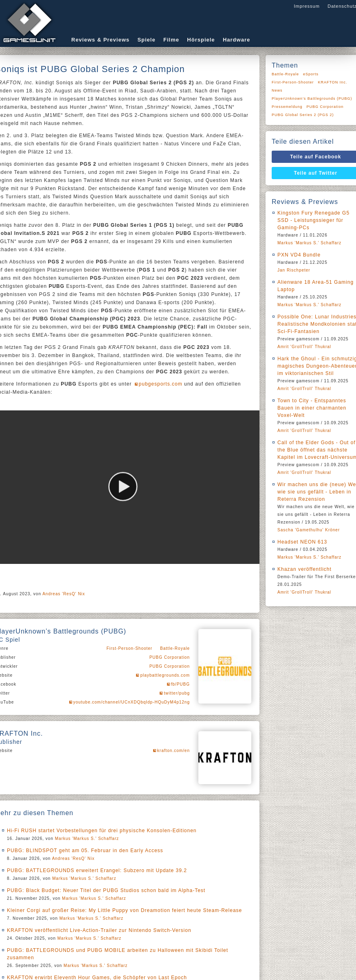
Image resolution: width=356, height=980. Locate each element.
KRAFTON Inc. (333, 82)
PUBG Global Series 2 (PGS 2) (303, 115)
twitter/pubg (177, 693)
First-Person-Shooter (129, 648)
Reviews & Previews (100, 40)
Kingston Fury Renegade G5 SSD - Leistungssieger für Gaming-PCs (313, 220)
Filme (171, 40)
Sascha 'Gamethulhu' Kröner (309, 530)
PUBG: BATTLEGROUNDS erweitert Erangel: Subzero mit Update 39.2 (97, 870)
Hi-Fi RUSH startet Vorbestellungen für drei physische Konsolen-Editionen (102, 831)
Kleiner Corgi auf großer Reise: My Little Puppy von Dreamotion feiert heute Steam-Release (124, 910)
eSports (311, 74)
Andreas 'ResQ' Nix (64, 594)
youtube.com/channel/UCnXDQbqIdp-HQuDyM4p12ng (132, 702)
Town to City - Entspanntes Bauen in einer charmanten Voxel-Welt (312, 408)
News (277, 90)
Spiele (146, 40)
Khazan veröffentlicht (304, 569)
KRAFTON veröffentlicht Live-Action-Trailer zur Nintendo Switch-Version (99, 930)
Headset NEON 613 (302, 542)
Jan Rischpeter (294, 270)
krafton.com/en (174, 751)
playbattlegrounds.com (165, 675)
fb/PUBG (180, 684)
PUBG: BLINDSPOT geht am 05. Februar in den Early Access (85, 851)
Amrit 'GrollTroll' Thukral (304, 347)
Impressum (307, 6)
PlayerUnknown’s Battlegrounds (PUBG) (312, 99)
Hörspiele (201, 40)
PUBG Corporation (170, 657)
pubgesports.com (161, 384)
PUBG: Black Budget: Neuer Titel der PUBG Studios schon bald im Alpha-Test (106, 890)
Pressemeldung (287, 107)
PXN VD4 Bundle (299, 255)
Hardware (236, 40)
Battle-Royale (175, 648)
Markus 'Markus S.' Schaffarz (87, 839)
